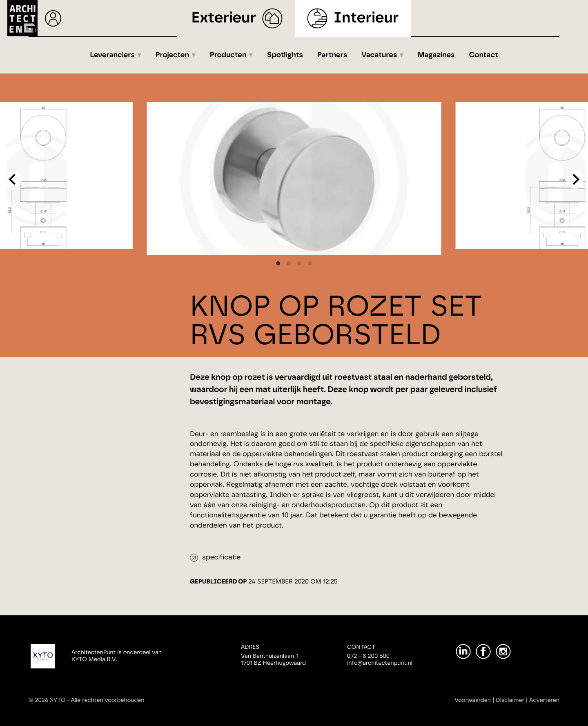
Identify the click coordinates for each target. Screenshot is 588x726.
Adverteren (544, 700)
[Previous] (13, 180)
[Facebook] (483, 651)
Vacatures (379, 55)
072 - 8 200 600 (368, 656)
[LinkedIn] (463, 651)
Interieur (366, 18)
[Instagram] (503, 651)
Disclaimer (510, 700)
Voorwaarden (473, 700)
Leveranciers (112, 55)
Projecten (173, 55)
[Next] (575, 180)
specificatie (221, 558)
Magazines (436, 55)
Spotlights (285, 55)
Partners (332, 55)
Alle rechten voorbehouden (108, 700)
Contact (484, 55)
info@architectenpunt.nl (380, 663)
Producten (228, 55)
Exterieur (224, 18)
